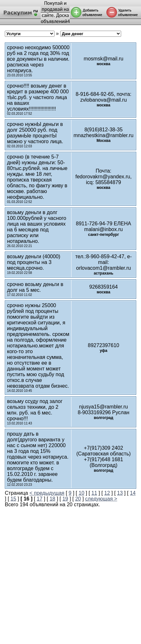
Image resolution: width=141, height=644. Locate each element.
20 (78, 499)
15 (13, 499)
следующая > (101, 499)
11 (94, 493)
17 (40, 499)
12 (107, 493)
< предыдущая (47, 493)
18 (53, 499)
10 (81, 493)
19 (65, 499)
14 (133, 493)
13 (120, 493)
